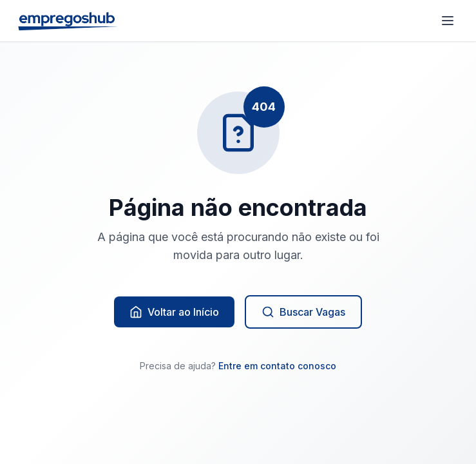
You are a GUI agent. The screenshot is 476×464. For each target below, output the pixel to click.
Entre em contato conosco (277, 366)
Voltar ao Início (174, 312)
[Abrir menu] (448, 21)
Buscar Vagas (303, 312)
